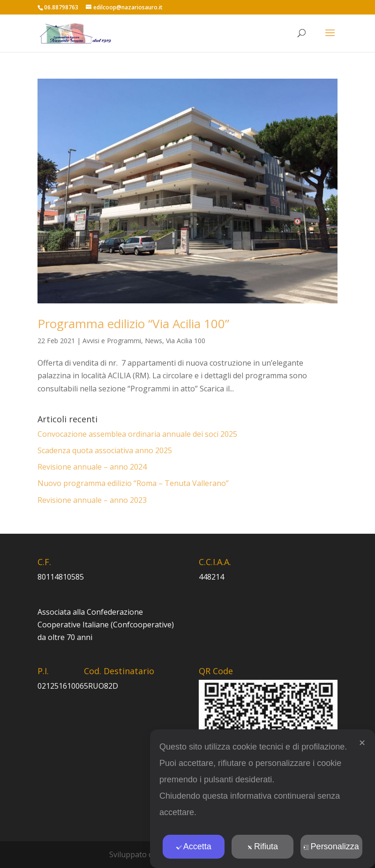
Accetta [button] (194, 846)
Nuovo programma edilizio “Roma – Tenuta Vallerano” (133, 483)
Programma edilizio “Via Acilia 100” (133, 324)
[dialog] (262, 799)
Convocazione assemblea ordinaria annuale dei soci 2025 (137, 434)
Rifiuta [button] (262, 846)
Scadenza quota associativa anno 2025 (105, 450)
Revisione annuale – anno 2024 (92, 467)
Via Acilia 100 (186, 341)
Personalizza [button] (331, 846)
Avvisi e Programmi (112, 341)
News (154, 341)
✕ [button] (362, 743)
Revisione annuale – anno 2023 (92, 500)
